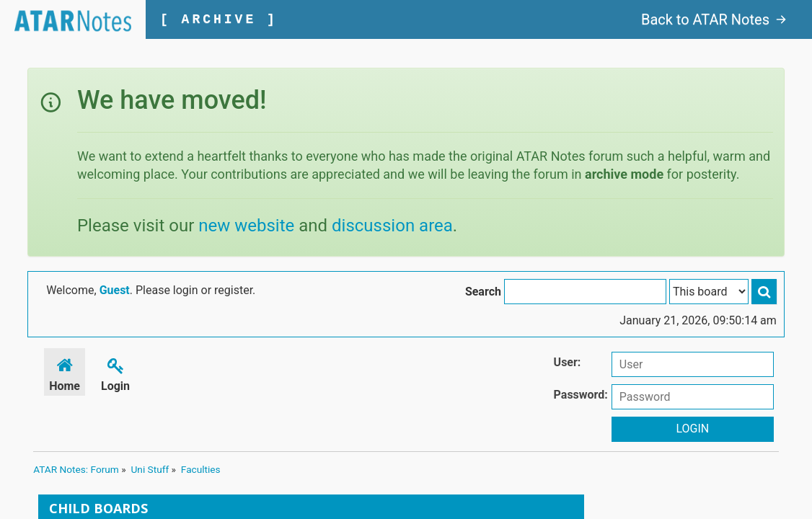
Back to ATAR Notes (714, 19)
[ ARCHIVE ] (219, 19)
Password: (581, 395)
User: (568, 362)
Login (115, 372)
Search (483, 292)
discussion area (392, 226)
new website (246, 226)
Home (65, 372)
